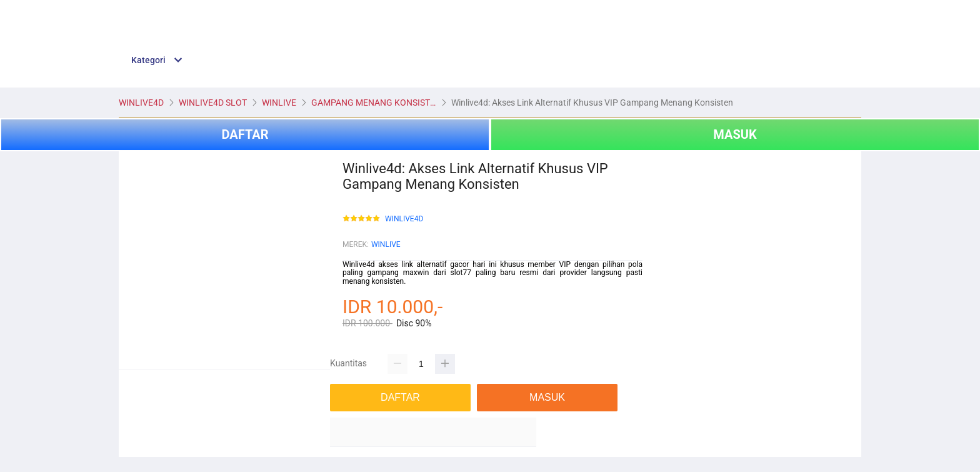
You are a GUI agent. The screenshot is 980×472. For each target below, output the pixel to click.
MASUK (735, 134)
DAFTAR (245, 134)
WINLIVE (386, 244)
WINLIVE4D (404, 219)
